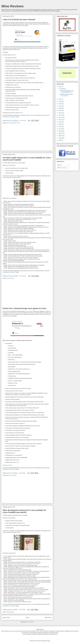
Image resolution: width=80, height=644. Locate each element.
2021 (60, 106)
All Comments (62, 168)
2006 (60, 140)
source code (9, 465)
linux (16, 123)
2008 (60, 136)
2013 (60, 124)
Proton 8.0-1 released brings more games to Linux (24, 308)
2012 (60, 127)
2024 (60, 99)
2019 (60, 111)
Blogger (48, 641)
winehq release (10, 278)
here (22, 113)
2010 (60, 131)
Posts (60, 165)
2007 (60, 138)
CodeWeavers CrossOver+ (9, 117)
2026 (60, 87)
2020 (60, 108)
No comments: (23, 121)
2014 (60, 122)
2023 (60, 101)
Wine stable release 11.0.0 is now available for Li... (67, 91)
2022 (60, 104)
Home (27, 618)
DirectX (8, 123)
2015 (60, 120)
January (62, 89)
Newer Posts (6, 618)
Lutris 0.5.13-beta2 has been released (19, 20)
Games (12, 123)
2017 (60, 115)
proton (15, 475)
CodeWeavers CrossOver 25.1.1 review (66, 95)
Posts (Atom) (30, 622)
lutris (19, 123)
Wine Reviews (12, 6)
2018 (60, 113)
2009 (60, 133)
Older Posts (48, 618)
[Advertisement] (27, 138)
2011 (60, 129)
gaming (8, 475)
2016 (60, 117)
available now (13, 176)
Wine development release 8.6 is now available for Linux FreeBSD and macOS (24, 511)
